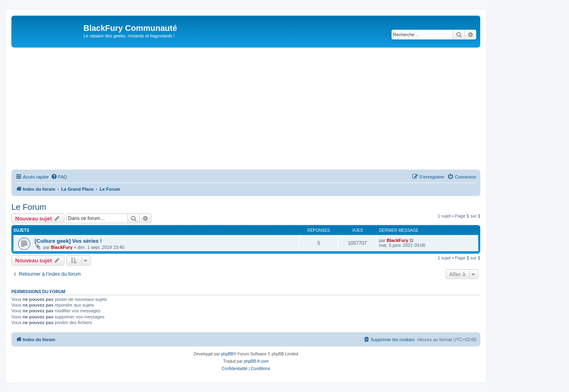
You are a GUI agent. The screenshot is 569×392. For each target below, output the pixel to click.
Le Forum (29, 207)
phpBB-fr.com (256, 361)
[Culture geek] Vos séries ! (68, 241)
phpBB (227, 354)
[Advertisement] (246, 109)
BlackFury (62, 247)
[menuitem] (59, 177)
